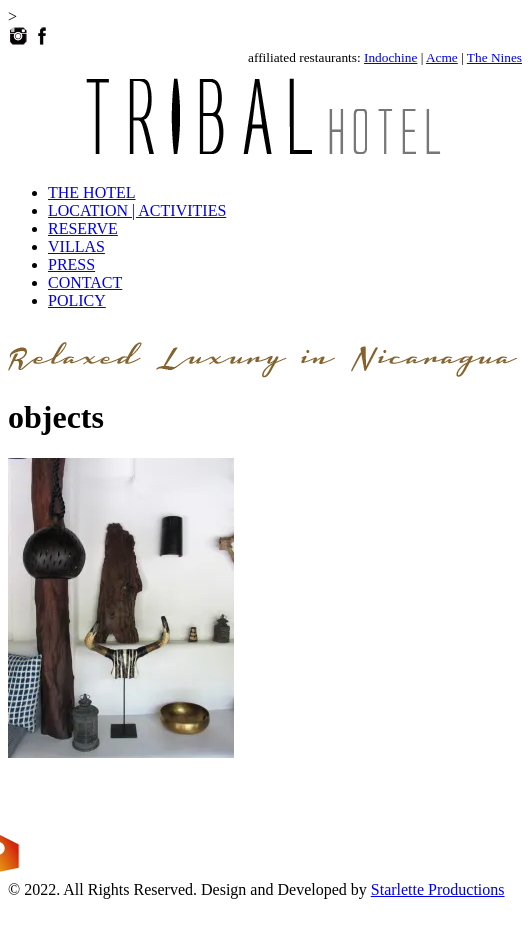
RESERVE (83, 228)
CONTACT (85, 282)
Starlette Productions (438, 889)
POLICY (77, 300)
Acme (442, 57)
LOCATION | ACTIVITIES (137, 210)
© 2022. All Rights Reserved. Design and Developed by (189, 889)
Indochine (390, 57)
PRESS (71, 264)
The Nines (494, 57)
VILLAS (76, 246)
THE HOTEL (92, 192)
